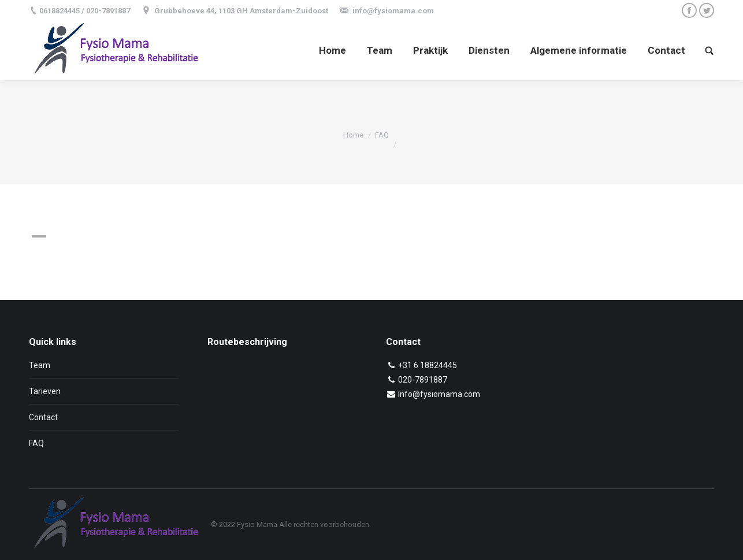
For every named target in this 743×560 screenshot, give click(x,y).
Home (353, 135)
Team (40, 365)
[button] (263, 236)
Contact (43, 417)
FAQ (382, 135)
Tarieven (45, 391)
